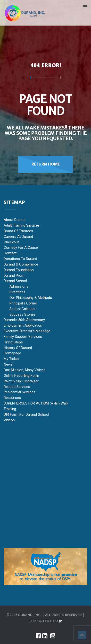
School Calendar (23, 309)
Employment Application (23, 325)
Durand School (15, 281)
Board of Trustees (18, 231)
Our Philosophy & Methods (31, 298)
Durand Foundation (19, 270)
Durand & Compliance (21, 264)
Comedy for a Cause (21, 248)
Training (10, 409)
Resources (12, 398)
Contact (10, 253)
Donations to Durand (20, 259)
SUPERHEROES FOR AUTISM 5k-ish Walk (36, 403)
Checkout (11, 242)
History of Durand (18, 348)
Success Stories (23, 314)
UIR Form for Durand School (26, 414)
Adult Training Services (22, 225)
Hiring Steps (13, 342)
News (8, 364)
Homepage (12, 353)
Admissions (19, 286)
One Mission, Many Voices (25, 370)
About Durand (15, 220)
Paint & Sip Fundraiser (21, 381)
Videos (9, 420)
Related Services (17, 387)
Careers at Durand (18, 237)
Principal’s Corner (23, 303)
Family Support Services (23, 337)
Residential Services (20, 392)
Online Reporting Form (21, 376)
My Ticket (11, 359)
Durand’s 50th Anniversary (24, 320)
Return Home (46, 164)
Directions (17, 292)
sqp (59, 621)
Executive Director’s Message (27, 331)
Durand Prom (14, 276)
